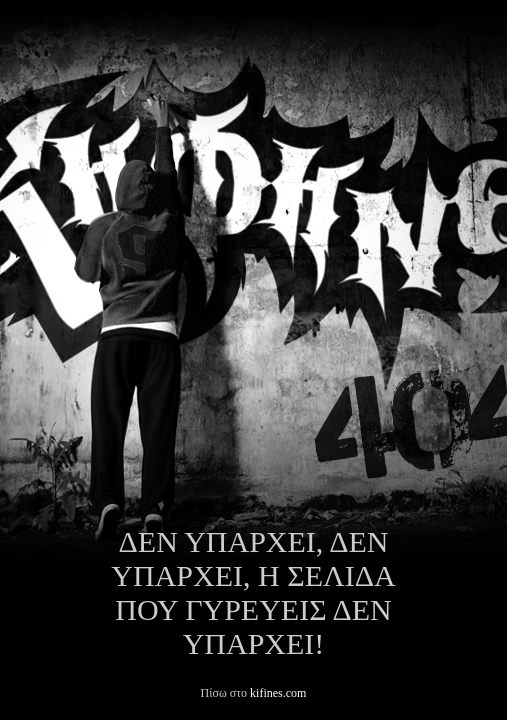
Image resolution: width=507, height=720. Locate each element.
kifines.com (278, 693)
